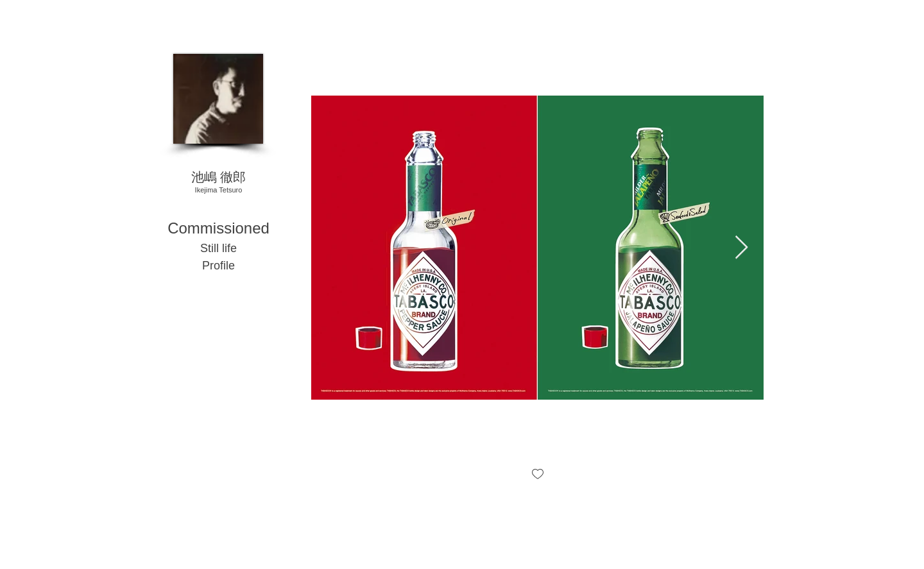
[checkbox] (538, 475)
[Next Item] (741, 248)
